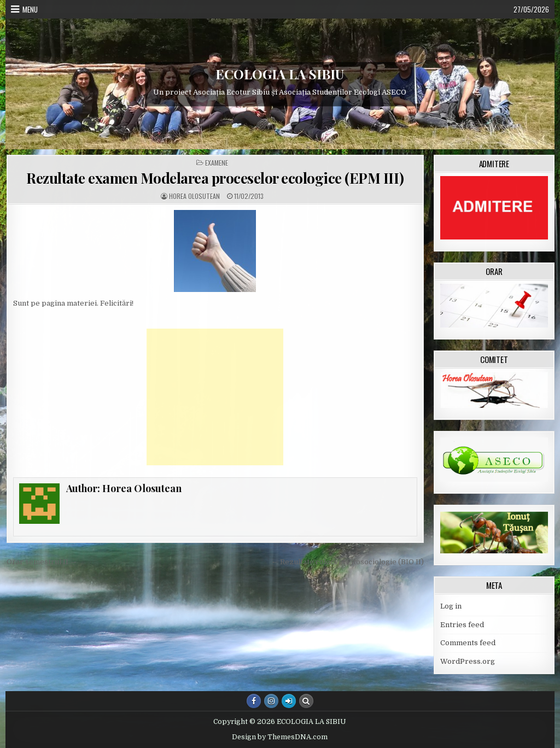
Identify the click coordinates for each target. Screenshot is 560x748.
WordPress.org (468, 661)
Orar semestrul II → (42, 562)
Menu (30, 9)
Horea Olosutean (194, 196)
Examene (217, 163)
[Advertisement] (215, 397)
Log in (451, 606)
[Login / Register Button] (289, 701)
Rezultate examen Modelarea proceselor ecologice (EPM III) (215, 178)
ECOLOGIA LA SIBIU (280, 74)
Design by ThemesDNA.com (280, 737)
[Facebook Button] (254, 701)
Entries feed (462, 625)
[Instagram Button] (271, 701)
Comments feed (468, 643)
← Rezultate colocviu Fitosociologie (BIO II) (348, 562)
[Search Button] (306, 701)
